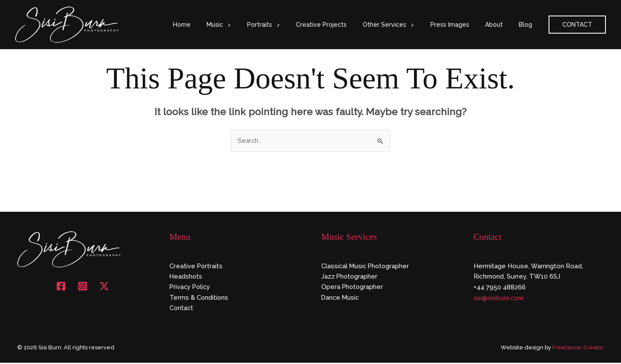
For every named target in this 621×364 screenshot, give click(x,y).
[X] (104, 287)
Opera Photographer (353, 288)
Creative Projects (339, 25)
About (500, 25)
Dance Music (341, 298)
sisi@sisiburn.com (500, 298)
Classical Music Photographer (367, 266)
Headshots (186, 277)
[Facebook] (61, 287)
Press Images (459, 25)
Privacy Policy (191, 288)
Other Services (402, 25)
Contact (182, 309)
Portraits (285, 25)
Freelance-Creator (578, 349)
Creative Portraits (196, 266)
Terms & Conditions (199, 298)
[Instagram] (83, 287)
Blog (527, 25)
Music (244, 25)
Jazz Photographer (350, 277)
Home (211, 25)
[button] (252, 25)
